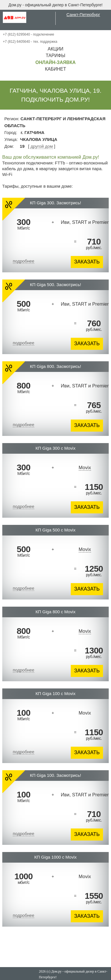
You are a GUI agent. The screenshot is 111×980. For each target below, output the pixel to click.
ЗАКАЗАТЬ (87, 262)
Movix (85, 468)
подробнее (24, 261)
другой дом (42, 146)
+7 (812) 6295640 (16, 34)
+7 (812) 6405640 (16, 42)
